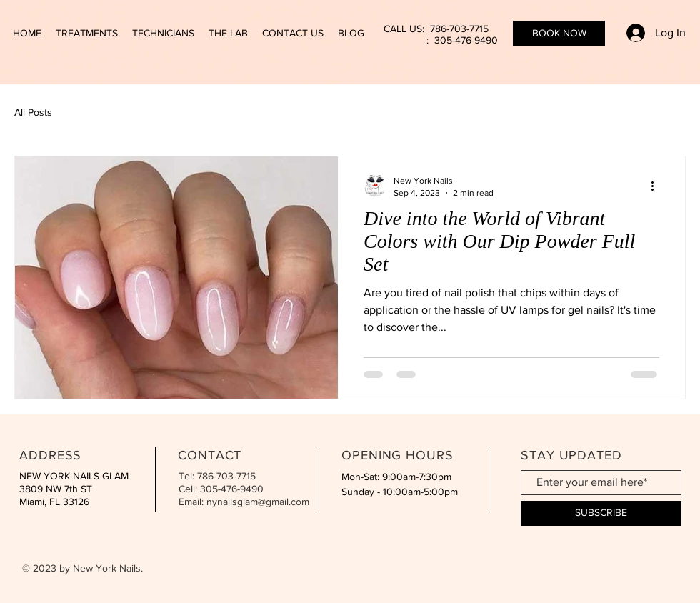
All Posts (33, 112)
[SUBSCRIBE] (601, 513)
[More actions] (657, 186)
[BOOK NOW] (559, 33)
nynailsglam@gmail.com (258, 502)
